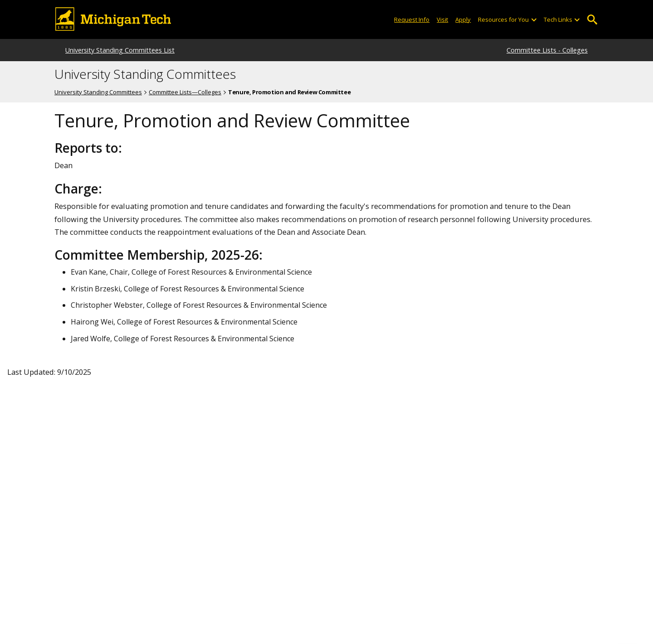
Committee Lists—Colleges (185, 92)
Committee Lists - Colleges (547, 50)
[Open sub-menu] (533, 20)
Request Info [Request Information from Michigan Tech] (412, 19)
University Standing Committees (145, 74)
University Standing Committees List (120, 50)
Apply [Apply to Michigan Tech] (463, 19)
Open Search (592, 20)
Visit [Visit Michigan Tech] (442, 19)
